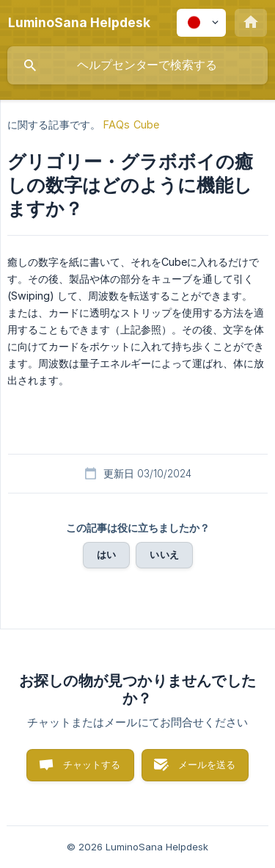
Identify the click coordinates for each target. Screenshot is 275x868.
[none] (79, 23)
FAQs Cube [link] (131, 124)
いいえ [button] (164, 554)
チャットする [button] (92, 764)
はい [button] (106, 554)
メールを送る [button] (207, 764)
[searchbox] (137, 65)
